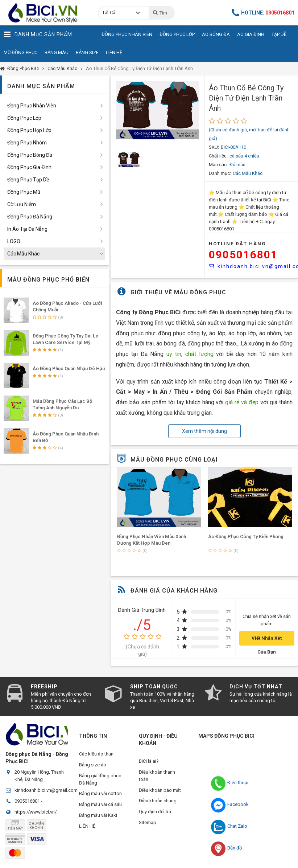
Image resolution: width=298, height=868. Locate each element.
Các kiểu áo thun (96, 754)
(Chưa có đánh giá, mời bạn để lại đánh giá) (249, 134)
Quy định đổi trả (155, 812)
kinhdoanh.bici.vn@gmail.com (46, 790)
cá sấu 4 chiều (244, 156)
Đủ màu (237, 165)
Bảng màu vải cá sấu (100, 805)
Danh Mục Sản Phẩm (38, 34)
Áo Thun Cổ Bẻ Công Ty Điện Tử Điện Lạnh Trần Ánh (139, 68)
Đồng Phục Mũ (24, 192)
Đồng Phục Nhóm (27, 143)
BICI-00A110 (233, 147)
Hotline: (263, 13)
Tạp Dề (279, 34)
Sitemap (148, 823)
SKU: (214, 147)
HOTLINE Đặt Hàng (237, 244)
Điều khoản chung (158, 801)
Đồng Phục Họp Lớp (29, 130)
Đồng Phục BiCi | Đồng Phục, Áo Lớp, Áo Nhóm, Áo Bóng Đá (45, 13)
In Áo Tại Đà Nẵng (27, 229)
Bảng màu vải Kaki (98, 816)
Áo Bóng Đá (216, 34)
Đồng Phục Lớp (177, 34)
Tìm (160, 13)
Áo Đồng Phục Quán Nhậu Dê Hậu (69, 369)
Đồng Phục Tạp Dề (28, 180)
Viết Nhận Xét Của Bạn (267, 640)
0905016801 (243, 255)
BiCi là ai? (149, 761)
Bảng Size (87, 52)
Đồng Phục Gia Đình (29, 167)
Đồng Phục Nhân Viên (127, 34)
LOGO (14, 241)
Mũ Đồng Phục (20, 52)
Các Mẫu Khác (62, 68)
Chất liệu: (218, 156)
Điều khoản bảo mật (160, 790)
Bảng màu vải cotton (100, 794)
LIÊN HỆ (87, 826)
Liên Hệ (114, 52)
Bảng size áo (93, 765)
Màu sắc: (218, 165)
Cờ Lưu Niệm (22, 204)
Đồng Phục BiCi (23, 68)
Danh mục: (220, 173)
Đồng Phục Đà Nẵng (30, 217)
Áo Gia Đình (251, 34)
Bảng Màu (57, 52)
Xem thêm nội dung (204, 431)
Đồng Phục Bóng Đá (30, 155)
